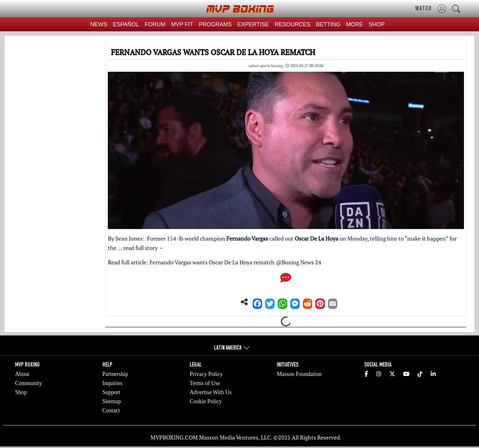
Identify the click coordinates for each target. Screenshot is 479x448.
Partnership (115, 374)
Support (111, 392)
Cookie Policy (206, 401)
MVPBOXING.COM (174, 437)
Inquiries (113, 383)
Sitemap (112, 401)
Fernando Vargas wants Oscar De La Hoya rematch (212, 262)
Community (29, 383)
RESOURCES (292, 24)
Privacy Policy (206, 374)
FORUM (155, 24)
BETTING (328, 24)
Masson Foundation (299, 374)
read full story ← (144, 248)
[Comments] (286, 279)
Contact (111, 410)
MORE (355, 24)
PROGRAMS (215, 24)
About (22, 374)
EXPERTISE (253, 24)
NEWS (99, 24)
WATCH (423, 8)
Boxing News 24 (302, 262)
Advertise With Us (211, 392)
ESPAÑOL (126, 24)
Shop (21, 392)
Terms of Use (205, 383)
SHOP (377, 24)
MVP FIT (182, 24)
